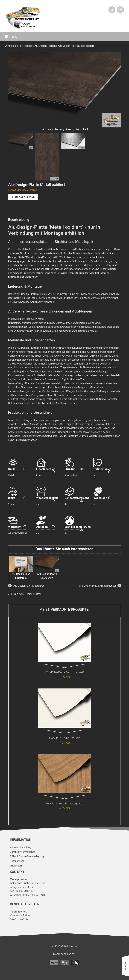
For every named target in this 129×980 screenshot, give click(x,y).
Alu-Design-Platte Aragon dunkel (97, 586)
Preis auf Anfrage (23, 197)
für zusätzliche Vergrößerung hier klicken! (65, 129)
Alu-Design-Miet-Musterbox (21, 568)
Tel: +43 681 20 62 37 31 (23, 891)
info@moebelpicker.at (22, 887)
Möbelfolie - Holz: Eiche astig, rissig (64, 804)
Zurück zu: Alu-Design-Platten (25, 594)
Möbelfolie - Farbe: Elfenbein (65, 738)
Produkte (27, 46)
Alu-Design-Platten (45, 46)
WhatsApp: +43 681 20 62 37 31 (27, 895)
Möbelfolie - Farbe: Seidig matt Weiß (65, 672)
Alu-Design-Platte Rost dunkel (47, 568)
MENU (10, 37)
